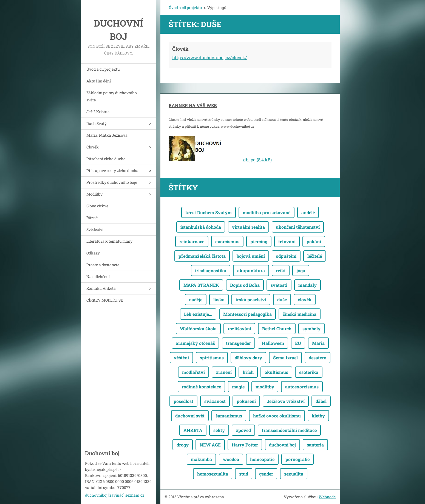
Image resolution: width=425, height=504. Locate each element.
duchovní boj (282, 445)
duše (282, 300)
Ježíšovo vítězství (286, 401)
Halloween (273, 343)
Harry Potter (245, 445)
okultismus (276, 372)
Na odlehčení (98, 277)
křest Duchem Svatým (209, 212)
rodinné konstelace (201, 387)
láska (219, 300)
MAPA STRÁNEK (201, 285)
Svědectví (95, 229)
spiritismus (212, 358)
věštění (181, 358)
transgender (238, 343)
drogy (183, 445)
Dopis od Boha (245, 285)
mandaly (308, 285)
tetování (287, 241)
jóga (301, 270)
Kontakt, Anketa (101, 288)
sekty (219, 430)
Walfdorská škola (198, 329)
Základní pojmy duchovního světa (112, 96)
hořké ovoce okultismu (277, 416)
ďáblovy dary (248, 358)
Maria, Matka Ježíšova (107, 135)
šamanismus (229, 416)
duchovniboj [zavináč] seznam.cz (115, 495)
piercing (259, 241)
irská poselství (251, 300)
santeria (315, 445)
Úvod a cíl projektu (103, 69)
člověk (305, 300)
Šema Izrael (285, 358)
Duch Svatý (97, 123)
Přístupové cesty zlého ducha (112, 171)
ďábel (321, 401)
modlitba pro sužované (267, 212)
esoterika (309, 372)
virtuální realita (248, 227)
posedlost (183, 401)
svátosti (279, 285)
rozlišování (239, 329)
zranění (224, 372)
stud (244, 474)
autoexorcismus (302, 387)
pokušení (246, 401)
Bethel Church (277, 329)
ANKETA (193, 430)
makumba (201, 459)
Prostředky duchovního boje (112, 182)
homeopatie (262, 459)
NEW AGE (210, 445)
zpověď (243, 430)
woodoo (231, 459)
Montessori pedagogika (247, 314)
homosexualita (213, 474)
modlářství (193, 372)
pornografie (297, 459)
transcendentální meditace (289, 430)
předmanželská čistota (202, 256)
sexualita (294, 474)
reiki (281, 270)
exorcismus (227, 241)
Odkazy (93, 253)
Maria (318, 343)
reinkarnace (192, 241)
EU (298, 343)
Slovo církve (97, 206)
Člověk (93, 147)
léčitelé (315, 256)
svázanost (215, 401)
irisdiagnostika (211, 270)
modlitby (265, 387)
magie (238, 387)
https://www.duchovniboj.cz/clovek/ (209, 57)
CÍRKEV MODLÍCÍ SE (105, 300)
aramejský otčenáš (195, 343)
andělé (308, 212)
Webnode (327, 497)
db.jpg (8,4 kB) (257, 160)
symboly (311, 329)
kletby (318, 416)
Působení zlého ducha (106, 159)
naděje (196, 300)
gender (266, 474)
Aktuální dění (99, 81)
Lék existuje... (198, 314)
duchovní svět (190, 416)
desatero (318, 358)
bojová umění (251, 256)
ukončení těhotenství (298, 227)
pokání (314, 241)
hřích (248, 372)
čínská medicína (300, 314)
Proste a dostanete (103, 265)
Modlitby (94, 194)
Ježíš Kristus (98, 112)
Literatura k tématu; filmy (109, 241)
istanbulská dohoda (201, 227)
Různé (92, 218)
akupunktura (251, 270)
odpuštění (286, 256)
